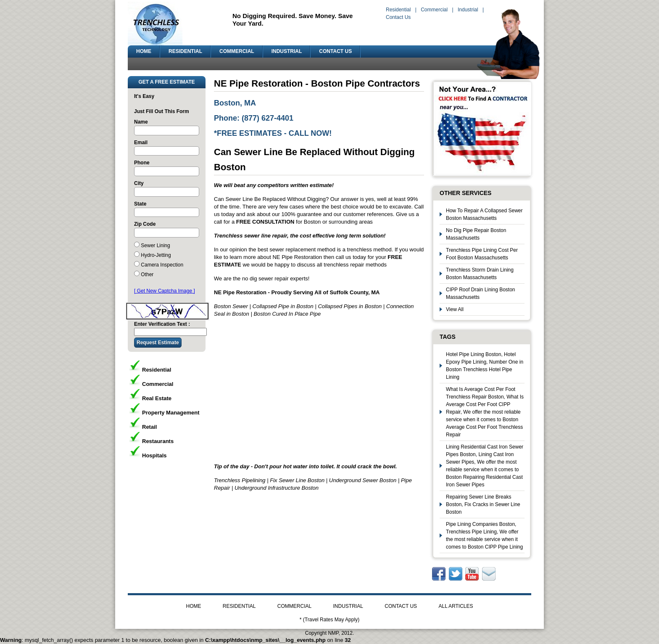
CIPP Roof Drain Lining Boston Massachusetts (481, 293)
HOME (144, 51)
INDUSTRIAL (287, 51)
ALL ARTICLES (456, 606)
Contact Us (398, 17)
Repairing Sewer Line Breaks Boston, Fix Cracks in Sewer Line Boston (483, 504)
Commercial (434, 10)
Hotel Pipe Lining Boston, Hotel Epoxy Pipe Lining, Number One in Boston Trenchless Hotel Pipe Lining (485, 366)
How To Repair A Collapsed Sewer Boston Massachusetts (484, 214)
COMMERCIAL (237, 51)
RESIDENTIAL (185, 51)
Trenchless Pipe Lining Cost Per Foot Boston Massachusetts (482, 254)
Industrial (468, 10)
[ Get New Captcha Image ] (165, 291)
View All (455, 309)
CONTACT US (335, 51)
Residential (398, 10)
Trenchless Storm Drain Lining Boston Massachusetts (480, 274)
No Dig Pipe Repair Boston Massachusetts (476, 234)
